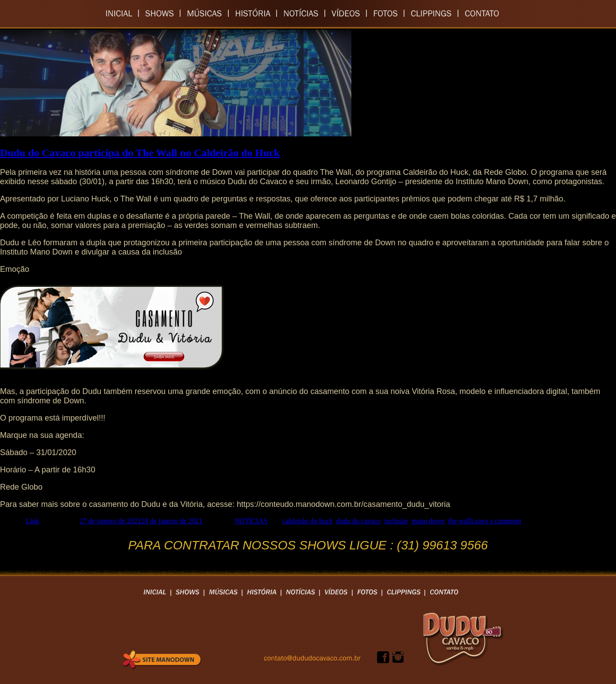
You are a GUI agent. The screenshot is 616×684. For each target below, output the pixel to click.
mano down (428, 521)
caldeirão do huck (308, 521)
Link (32, 521)
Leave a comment (496, 521)
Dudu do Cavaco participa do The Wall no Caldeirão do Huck (140, 153)
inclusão (396, 521)
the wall (460, 521)
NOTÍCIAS (251, 521)
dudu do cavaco (358, 521)
